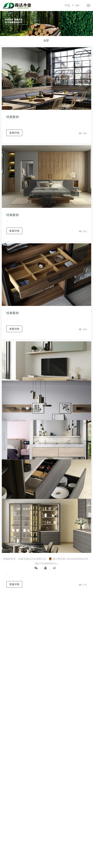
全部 (46, 40)
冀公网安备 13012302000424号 (68, 559)
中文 (67, 5)
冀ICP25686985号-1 (46, 564)
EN (77, 5)
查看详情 (14, 133)
